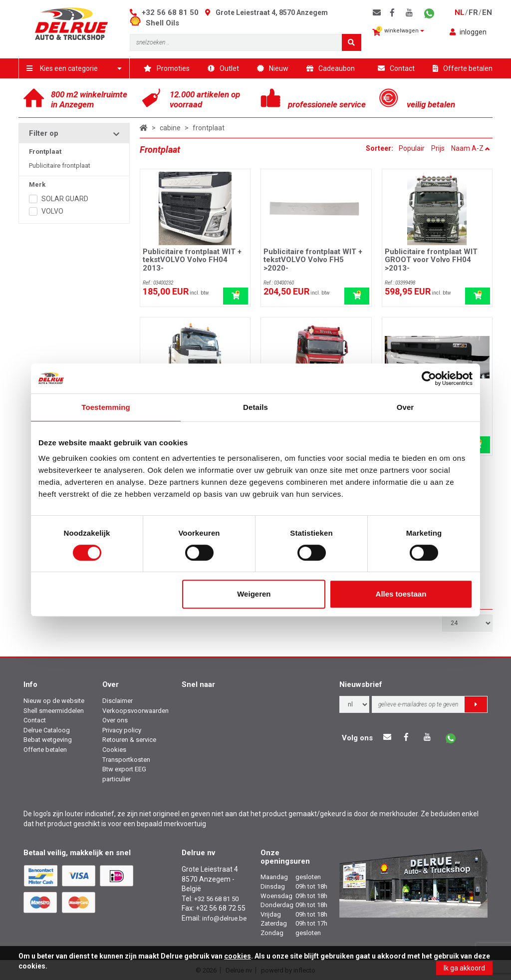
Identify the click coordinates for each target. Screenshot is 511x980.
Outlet (223, 68)
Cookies (114, 750)
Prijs (438, 148)
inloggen (468, 32)
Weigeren (254, 594)
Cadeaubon (331, 68)
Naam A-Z (471, 148)
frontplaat (209, 128)
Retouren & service (129, 740)
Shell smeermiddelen (54, 711)
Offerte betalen (463, 68)
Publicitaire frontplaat (60, 165)
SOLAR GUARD (65, 199)
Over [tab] (405, 407)
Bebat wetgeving (48, 740)
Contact (396, 68)
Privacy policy (122, 730)
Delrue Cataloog (47, 730)
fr (473, 12)
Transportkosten (126, 760)
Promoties (167, 68)
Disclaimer (118, 701)
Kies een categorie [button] (74, 68)
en (487, 12)
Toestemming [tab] (106, 407)
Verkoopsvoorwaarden (135, 711)
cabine (170, 128)
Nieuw (273, 68)
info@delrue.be (224, 918)
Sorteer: (380, 148)
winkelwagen (398, 31)
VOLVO (52, 211)
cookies (238, 956)
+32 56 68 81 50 (170, 12)
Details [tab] (255, 407)
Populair (412, 148)
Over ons (115, 720)
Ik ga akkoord (464, 968)
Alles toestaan (401, 594)
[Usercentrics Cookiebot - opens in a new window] (429, 378)
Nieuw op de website (54, 701)
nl (460, 12)
